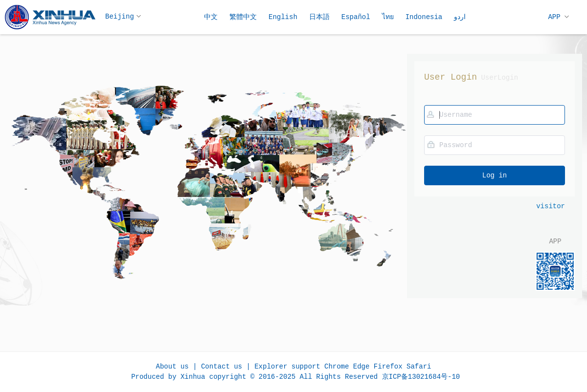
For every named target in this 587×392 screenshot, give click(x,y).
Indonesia (424, 17)
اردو (460, 17)
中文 (211, 17)
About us (172, 367)
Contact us (222, 367)
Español (356, 17)
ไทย (388, 17)
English (283, 17)
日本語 (319, 17)
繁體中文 (243, 17)
